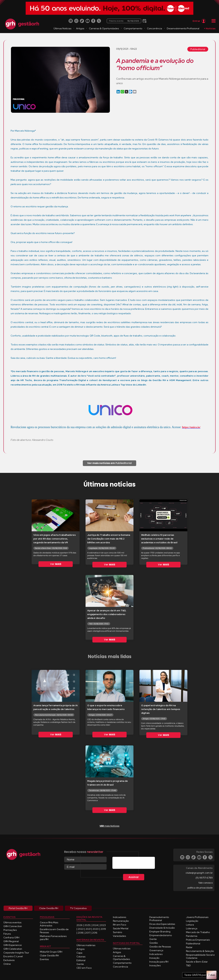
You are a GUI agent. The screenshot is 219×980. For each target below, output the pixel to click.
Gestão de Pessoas (160, 947)
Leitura (190, 925)
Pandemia (192, 936)
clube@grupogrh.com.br (199, 873)
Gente (80, 964)
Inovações (155, 965)
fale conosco (206, 883)
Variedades (119, 936)
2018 (80, 933)
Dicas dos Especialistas (162, 924)
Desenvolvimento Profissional (183, 28)
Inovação (154, 958)
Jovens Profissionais (197, 917)
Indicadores (120, 917)
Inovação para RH (159, 962)
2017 (88, 933)
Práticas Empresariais (198, 940)
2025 (87, 925)
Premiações (10, 930)
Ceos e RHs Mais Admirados (49, 924)
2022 (81, 929)
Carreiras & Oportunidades (104, 28)
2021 (88, 929)
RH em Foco (120, 925)
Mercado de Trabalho (198, 932)
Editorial (81, 960)
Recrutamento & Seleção (200, 951)
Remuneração (121, 921)
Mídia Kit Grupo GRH (51, 952)
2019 (103, 929)
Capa (79, 953)
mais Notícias (109, 826)
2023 (103, 925)
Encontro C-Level (13, 956)
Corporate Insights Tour (16, 953)
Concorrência (154, 28)
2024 (95, 925)
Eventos (44, 959)
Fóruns (7, 934)
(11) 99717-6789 (204, 878)
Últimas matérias (86, 945)
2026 (79, 925)
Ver (56, 564)
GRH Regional (11, 941)
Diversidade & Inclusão (162, 928)
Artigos (80, 28)
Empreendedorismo (161, 935)
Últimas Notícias (62, 28)
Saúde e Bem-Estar (197, 962)
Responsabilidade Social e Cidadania (200, 956)
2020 (96, 929)
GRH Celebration (13, 949)
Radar (189, 947)
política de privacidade (200, 888)
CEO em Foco (84, 968)
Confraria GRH (11, 938)
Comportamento (133, 28)
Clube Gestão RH (49, 955)
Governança (156, 950)
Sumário (117, 932)
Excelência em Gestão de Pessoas (54, 931)
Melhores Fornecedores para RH (53, 938)
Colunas (81, 957)
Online (7, 964)
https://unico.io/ (191, 427)
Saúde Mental (121, 928)
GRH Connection (13, 926)
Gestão (154, 943)
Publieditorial (198, 49)
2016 (95, 933)
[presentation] (138, 863)
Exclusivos (9, 960)
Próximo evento (124, 21)
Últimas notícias (122, 948)
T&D (188, 965)
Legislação (192, 921)
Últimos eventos (12, 922)
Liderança (192, 928)
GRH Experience (13, 945)
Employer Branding (160, 932)
